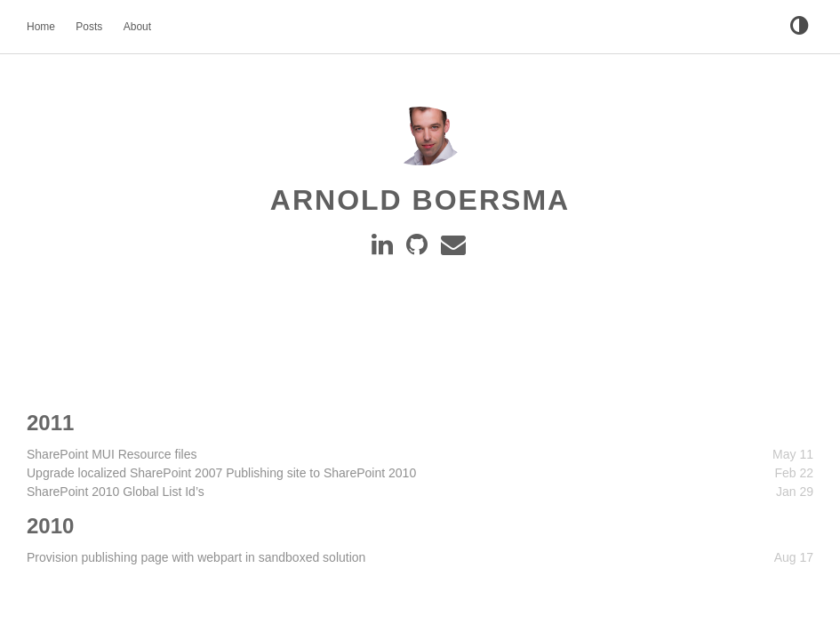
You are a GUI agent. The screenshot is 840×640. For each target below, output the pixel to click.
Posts (89, 27)
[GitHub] (420, 249)
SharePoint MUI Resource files (112, 454)
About (137, 27)
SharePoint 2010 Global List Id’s (116, 492)
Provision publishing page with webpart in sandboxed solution (196, 557)
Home (41, 27)
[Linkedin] (385, 249)
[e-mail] (455, 249)
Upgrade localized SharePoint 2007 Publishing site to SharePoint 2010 (221, 473)
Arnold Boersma (420, 200)
